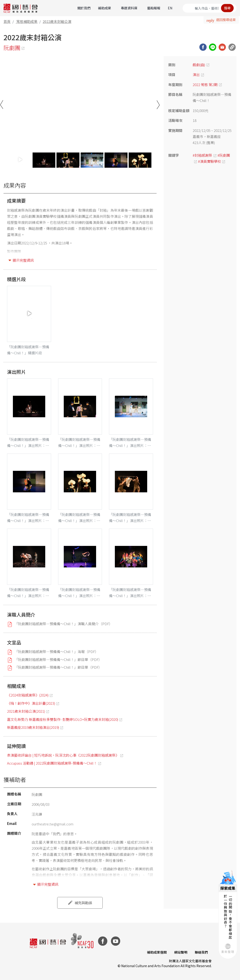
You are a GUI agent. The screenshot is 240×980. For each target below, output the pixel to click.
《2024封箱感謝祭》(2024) (28, 695)
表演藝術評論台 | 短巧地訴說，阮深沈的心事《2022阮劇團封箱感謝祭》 (63, 755)
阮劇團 (12, 48)
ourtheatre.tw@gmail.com (52, 824)
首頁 (7, 21)
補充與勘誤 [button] (83, 903)
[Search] (210, 8)
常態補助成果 (27, 21)
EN (170, 8)
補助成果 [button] (105, 8)
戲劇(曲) (199, 65)
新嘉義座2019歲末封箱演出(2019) (33, 727)
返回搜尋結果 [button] (226, 20)
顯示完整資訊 (23, 260)
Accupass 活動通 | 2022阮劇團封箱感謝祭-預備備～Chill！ (52, 763)
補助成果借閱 (157, 952)
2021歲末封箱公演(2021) (26, 711)
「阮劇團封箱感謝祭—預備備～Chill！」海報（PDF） (56, 652)
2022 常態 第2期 (205, 85)
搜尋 (227, 8)
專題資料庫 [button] (129, 8)
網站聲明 (181, 952)
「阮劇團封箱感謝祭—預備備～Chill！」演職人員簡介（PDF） (64, 624)
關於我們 (84, 8)
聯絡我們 (201, 952)
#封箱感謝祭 (202, 155)
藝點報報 (154, 8)
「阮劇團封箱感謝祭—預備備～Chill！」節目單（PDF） (58, 659)
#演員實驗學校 (210, 161)
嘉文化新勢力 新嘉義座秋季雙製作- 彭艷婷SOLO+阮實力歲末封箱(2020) (63, 719)
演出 (196, 74)
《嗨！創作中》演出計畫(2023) (31, 703)
